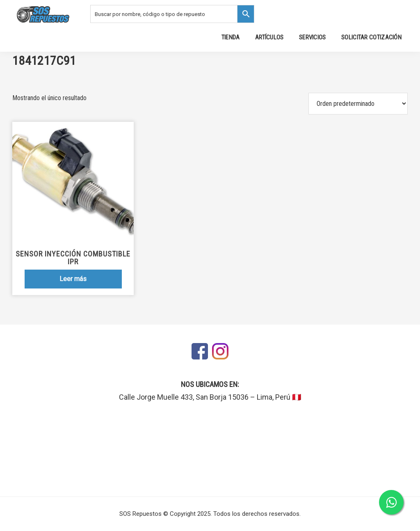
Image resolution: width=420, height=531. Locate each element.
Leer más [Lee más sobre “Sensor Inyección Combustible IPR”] (73, 279)
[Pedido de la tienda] (358, 104)
